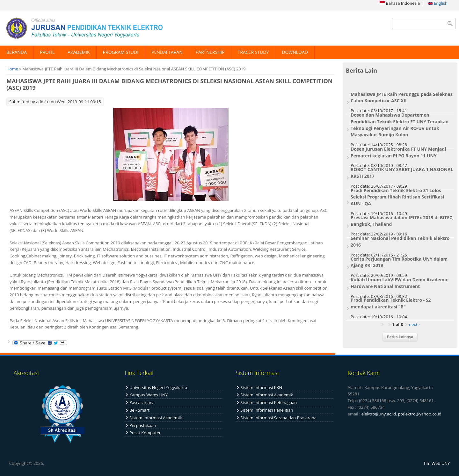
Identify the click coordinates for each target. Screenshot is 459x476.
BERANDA (17, 52)
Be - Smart (139, 410)
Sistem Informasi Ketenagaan (269, 402)
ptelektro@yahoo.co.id (420, 414)
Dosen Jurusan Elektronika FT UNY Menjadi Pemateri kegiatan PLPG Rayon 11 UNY (398, 152)
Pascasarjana (142, 402)
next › (414, 324)
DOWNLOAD (295, 52)
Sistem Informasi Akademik (156, 418)
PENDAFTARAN (167, 52)
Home (12, 69)
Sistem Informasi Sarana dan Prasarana (278, 418)
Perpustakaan (143, 425)
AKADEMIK (79, 52)
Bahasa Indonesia (400, 3)
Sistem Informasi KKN (261, 387)
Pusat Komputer (145, 433)
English (438, 3)
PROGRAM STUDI (121, 52)
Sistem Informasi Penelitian (267, 410)
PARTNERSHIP (210, 52)
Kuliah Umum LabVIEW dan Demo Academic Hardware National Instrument (399, 283)
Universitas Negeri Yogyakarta (158, 387)
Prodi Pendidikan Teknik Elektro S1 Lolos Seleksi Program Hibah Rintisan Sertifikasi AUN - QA (397, 197)
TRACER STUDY (253, 52)
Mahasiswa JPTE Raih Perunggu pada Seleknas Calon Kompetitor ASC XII (402, 97)
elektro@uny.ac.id (379, 414)
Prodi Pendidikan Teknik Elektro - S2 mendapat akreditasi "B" (391, 303)
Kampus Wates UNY (149, 395)
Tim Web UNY (437, 463)
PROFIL (47, 52)
